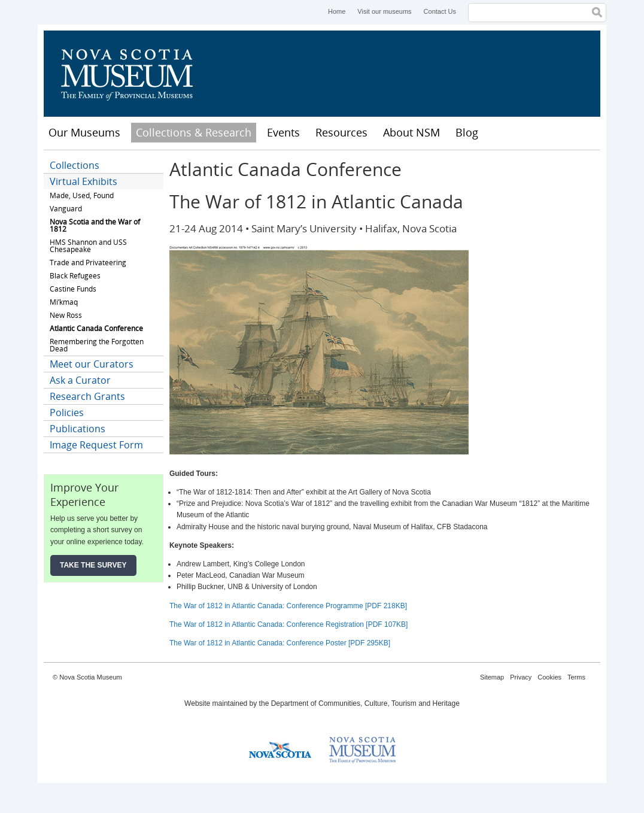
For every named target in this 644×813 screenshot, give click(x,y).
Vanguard (66, 209)
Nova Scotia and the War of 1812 (95, 225)
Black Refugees (75, 276)
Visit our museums (384, 11)
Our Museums (84, 132)
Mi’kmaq (64, 302)
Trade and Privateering (88, 263)
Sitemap (492, 677)
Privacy (521, 677)
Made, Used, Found (82, 195)
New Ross (66, 315)
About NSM (411, 132)
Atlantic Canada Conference (96, 328)
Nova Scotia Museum (133, 74)
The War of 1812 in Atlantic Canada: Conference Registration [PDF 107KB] (288, 624)
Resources (341, 132)
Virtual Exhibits (83, 181)
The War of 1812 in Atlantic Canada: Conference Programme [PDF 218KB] (288, 606)
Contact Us (440, 11)
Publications (78, 429)
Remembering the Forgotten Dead (97, 345)
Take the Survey (93, 565)
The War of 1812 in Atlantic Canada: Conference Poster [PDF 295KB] (280, 643)
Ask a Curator (80, 380)
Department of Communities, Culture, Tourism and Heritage (365, 703)
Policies (67, 412)
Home (337, 11)
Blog (467, 132)
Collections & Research (194, 132)
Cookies (549, 677)
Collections (75, 165)
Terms (576, 677)
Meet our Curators (92, 364)
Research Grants (87, 396)
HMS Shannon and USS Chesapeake (88, 246)
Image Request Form (96, 445)
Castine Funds (73, 289)
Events (283, 132)
